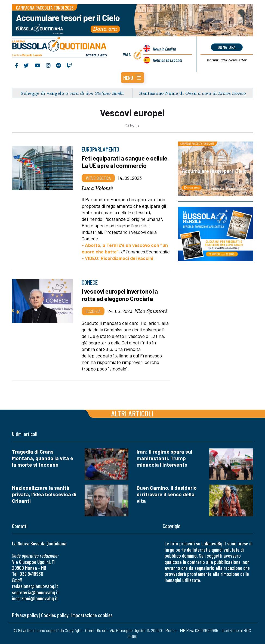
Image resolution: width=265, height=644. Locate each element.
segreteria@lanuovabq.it (35, 592)
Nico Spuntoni (151, 311)
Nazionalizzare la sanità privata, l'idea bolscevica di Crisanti (44, 494)
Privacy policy (25, 615)
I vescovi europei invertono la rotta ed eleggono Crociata (120, 295)
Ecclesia (93, 311)
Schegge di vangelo (42, 93)
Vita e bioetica (98, 178)
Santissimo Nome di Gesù (168, 93)
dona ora (227, 47)
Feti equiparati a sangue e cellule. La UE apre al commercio (125, 162)
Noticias (167, 60)
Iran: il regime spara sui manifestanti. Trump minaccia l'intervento (164, 458)
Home (132, 125)
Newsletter (227, 60)
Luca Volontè (97, 188)
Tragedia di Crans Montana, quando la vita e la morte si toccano (43, 458)
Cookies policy (55, 615)
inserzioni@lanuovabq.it (35, 598)
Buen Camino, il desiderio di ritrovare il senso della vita (167, 494)
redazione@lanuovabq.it (35, 586)
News (164, 49)
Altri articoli (132, 413)
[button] (132, 78)
